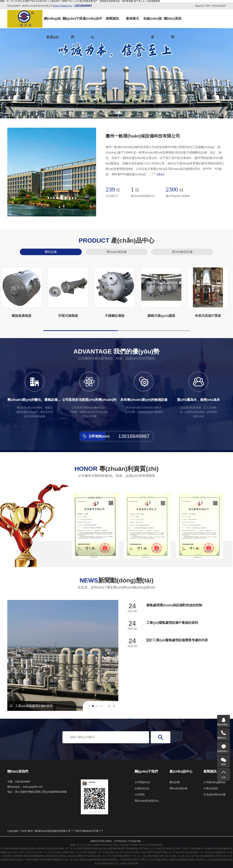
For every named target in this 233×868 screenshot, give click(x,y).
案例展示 (133, 19)
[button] (114, 113)
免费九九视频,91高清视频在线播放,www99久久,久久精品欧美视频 (193, 860)
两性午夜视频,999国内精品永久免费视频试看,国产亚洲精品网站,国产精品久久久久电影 (119, 849)
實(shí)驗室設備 (182, 252)
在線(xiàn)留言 (153, 22)
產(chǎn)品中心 (92, 22)
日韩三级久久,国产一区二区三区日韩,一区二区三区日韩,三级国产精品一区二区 (45, 852)
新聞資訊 (112, 19)
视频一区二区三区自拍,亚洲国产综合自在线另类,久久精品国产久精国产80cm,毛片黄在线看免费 (116, 845)
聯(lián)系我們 (219, 6)
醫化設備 (51, 252)
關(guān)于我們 (203, 6)
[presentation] (109, 706)
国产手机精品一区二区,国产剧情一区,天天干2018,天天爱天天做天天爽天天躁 (120, 852)
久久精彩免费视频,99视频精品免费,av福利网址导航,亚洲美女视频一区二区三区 (39, 849)
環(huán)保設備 (116, 252)
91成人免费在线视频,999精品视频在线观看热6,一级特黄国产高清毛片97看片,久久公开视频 (117, 860)
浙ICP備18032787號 (87, 831)
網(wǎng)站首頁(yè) (52, 22)
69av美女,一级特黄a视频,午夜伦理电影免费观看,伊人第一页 (43, 860)
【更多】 (161, 174)
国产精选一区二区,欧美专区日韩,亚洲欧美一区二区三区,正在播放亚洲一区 (194, 852)
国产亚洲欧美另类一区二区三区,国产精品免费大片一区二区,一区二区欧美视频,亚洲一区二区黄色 (130, 856)
